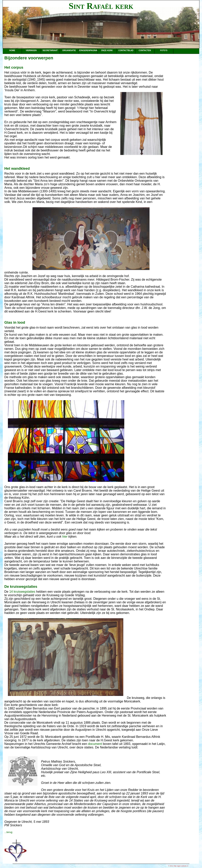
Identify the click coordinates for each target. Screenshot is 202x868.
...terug (8, 832)
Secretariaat (50, 50)
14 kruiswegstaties (22, 592)
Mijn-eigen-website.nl (181, 866)
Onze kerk (107, 50)
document (95, 744)
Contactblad (126, 50)
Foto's (164, 50)
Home (12, 50)
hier (65, 537)
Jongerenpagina (88, 50)
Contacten (145, 50)
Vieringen (31, 50)
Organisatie (69, 50)
